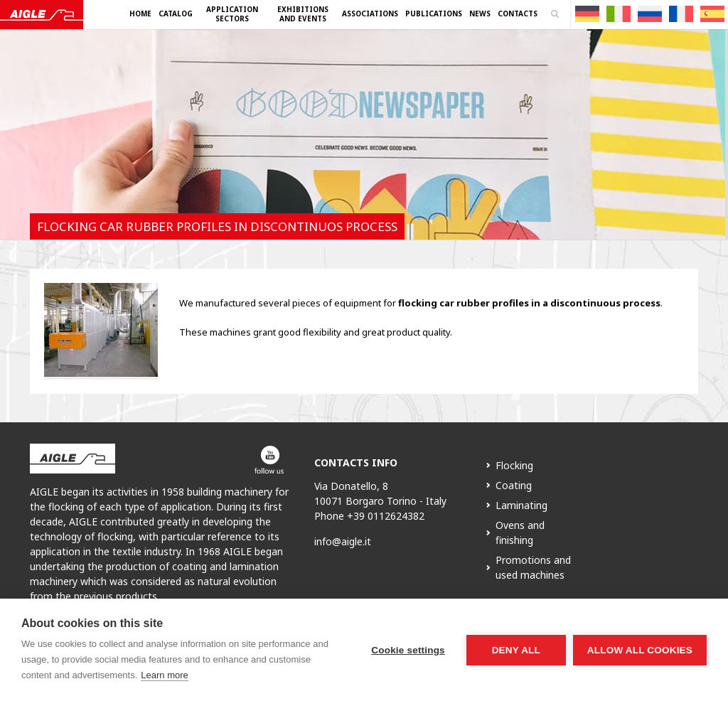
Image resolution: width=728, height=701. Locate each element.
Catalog (176, 14)
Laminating (521, 505)
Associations (370, 14)
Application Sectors (232, 14)
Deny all (516, 650)
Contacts (518, 14)
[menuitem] (587, 14)
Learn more (164, 675)
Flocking (514, 465)
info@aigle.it (343, 541)
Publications (434, 14)
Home (140, 14)
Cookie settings (408, 650)
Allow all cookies (640, 650)
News (480, 14)
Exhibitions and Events (303, 14)
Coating (514, 485)
